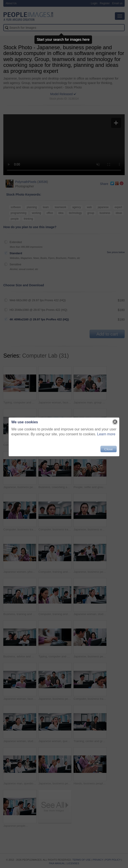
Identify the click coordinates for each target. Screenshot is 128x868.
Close (108, 449)
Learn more (106, 434)
